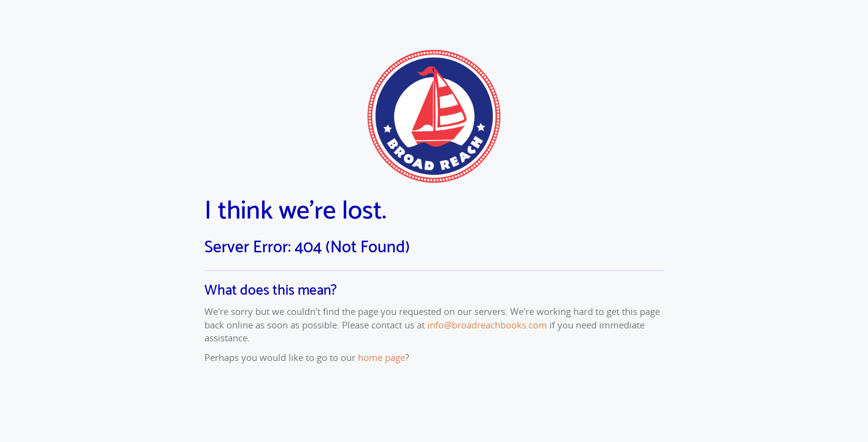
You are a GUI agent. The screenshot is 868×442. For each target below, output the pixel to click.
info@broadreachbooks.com (487, 325)
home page (382, 357)
